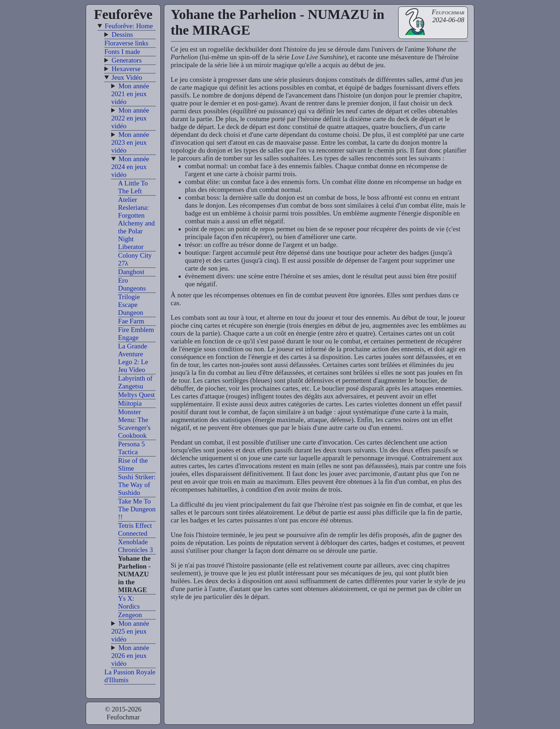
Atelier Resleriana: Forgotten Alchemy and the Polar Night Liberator (137, 223)
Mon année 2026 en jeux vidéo (130, 656)
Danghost (131, 272)
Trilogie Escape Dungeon (131, 305)
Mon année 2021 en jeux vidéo (130, 94)
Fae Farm (131, 321)
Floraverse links (126, 43)
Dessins (122, 34)
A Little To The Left (133, 187)
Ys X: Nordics (129, 602)
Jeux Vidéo (127, 77)
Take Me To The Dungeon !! (137, 509)
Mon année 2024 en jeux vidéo (130, 167)
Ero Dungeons (132, 284)
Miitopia (130, 403)
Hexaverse (126, 69)
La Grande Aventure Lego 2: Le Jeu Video (133, 358)
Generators (127, 60)
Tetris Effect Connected (135, 529)
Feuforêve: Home (129, 26)
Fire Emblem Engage (136, 334)
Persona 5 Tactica (132, 448)
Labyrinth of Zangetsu (135, 382)
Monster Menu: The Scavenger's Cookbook (134, 424)
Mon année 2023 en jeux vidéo (130, 142)
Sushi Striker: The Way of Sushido (137, 485)
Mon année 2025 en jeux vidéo (130, 631)
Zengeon (130, 615)
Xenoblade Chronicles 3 (136, 546)
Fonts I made (122, 52)
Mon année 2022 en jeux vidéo (130, 118)
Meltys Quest (137, 395)
